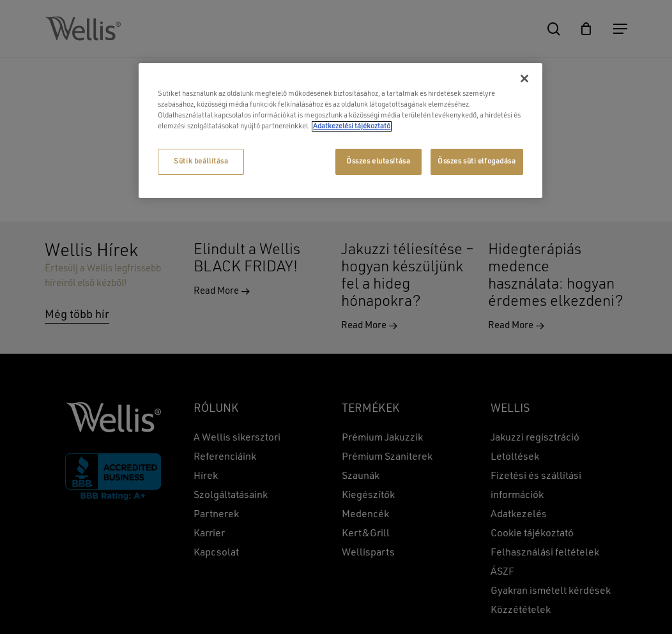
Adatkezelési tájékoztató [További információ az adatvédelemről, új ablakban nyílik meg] (352, 126)
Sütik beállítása (201, 162)
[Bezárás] (524, 79)
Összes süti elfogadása (477, 162)
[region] (340, 131)
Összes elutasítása (378, 162)
